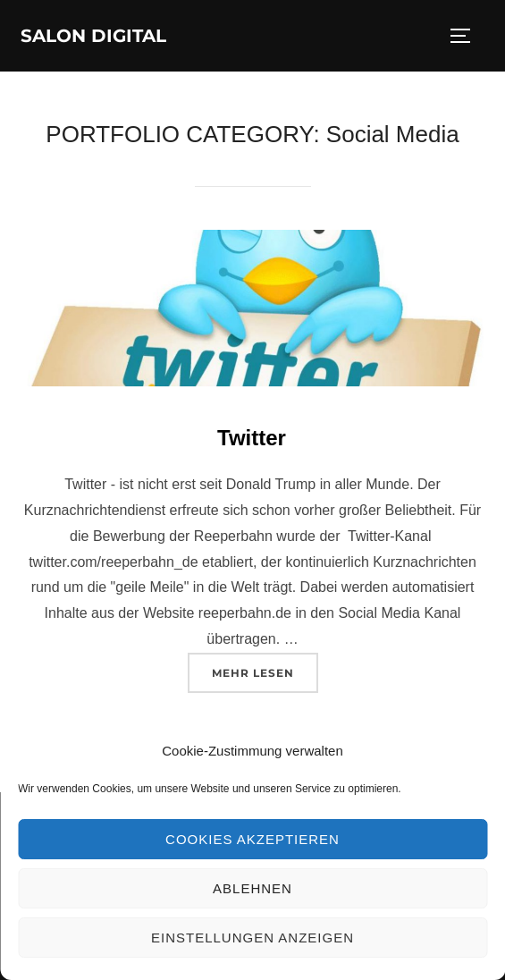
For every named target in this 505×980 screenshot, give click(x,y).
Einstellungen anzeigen (252, 938)
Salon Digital (93, 36)
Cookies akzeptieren (252, 839)
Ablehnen (252, 888)
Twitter (252, 438)
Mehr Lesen (265, 671)
